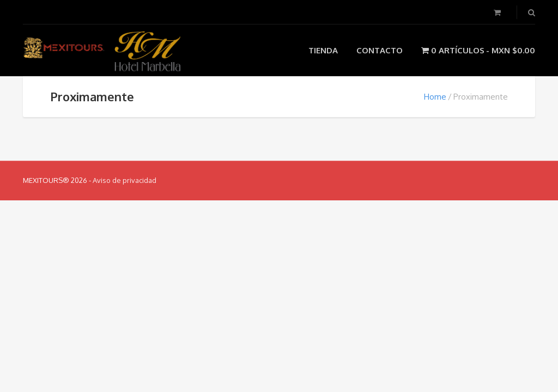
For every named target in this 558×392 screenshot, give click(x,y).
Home (435, 97)
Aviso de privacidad (125, 180)
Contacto (380, 50)
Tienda (323, 50)
